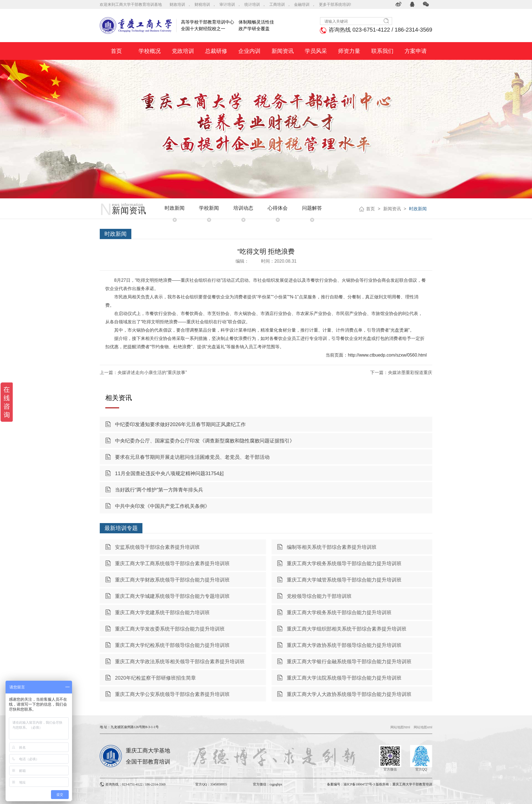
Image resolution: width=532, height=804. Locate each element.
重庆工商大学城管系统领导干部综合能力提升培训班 (344, 580)
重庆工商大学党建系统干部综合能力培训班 (162, 613)
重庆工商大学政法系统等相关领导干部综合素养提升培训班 (180, 662)
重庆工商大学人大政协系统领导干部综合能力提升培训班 (349, 694)
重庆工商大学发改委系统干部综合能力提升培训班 (170, 629)
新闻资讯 (392, 209)
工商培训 (277, 4)
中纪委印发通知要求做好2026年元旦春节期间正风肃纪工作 (180, 424)
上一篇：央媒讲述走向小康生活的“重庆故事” (143, 372)
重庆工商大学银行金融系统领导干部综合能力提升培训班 (349, 662)
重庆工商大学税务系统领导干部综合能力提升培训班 (344, 564)
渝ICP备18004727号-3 (359, 784)
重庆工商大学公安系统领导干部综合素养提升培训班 (172, 694)
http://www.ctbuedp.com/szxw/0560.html (387, 355)
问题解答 (312, 208)
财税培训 (202, 4)
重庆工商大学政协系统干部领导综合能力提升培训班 (344, 645)
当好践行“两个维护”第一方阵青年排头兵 (159, 490)
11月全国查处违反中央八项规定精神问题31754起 (170, 473)
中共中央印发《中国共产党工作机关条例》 (162, 506)
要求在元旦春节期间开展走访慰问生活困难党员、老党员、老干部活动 (192, 457)
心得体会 (278, 208)
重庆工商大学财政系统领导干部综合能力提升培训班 (172, 580)
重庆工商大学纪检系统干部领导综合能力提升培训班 (172, 645)
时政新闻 (175, 208)
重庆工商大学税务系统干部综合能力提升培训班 (339, 613)
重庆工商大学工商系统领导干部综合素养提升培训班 (172, 564)
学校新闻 (209, 208)
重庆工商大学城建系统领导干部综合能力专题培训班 (172, 596)
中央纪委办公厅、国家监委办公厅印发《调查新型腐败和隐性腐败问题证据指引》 (205, 441)
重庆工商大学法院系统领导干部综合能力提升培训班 (344, 678)
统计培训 (252, 4)
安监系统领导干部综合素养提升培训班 (157, 547)
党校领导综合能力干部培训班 (319, 596)
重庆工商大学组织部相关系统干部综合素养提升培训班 (347, 629)
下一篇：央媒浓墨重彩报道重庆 (401, 372)
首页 (370, 209)
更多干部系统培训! (335, 4)
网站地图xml (423, 727)
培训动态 (243, 208)
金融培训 (302, 4)
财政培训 (177, 4)
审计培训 (227, 4)
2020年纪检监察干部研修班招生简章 (155, 678)
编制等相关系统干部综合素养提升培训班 (332, 547)
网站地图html (400, 727)
